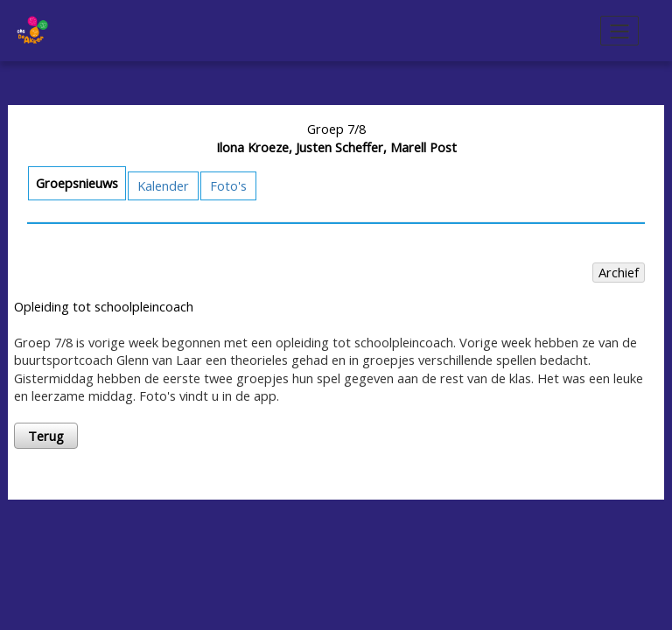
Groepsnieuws (77, 183)
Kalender (163, 185)
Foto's (228, 185)
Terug (46, 436)
